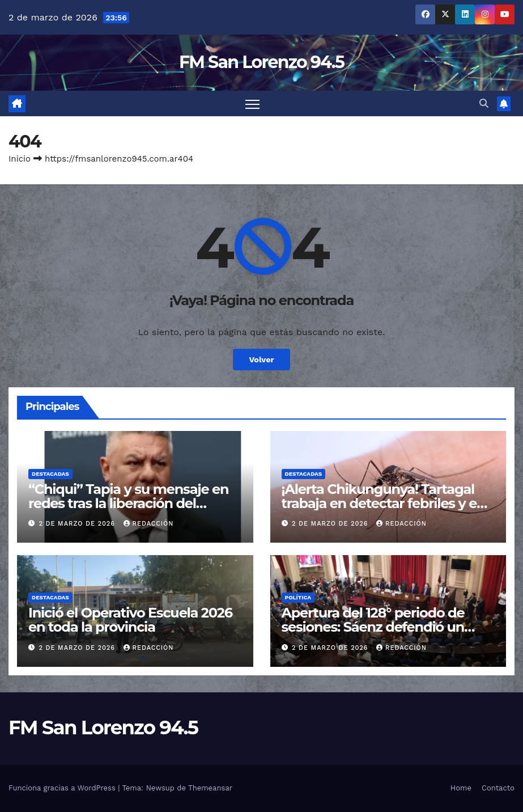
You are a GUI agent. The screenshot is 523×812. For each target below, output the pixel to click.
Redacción (149, 524)
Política (298, 597)
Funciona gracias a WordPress (63, 788)
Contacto (498, 788)
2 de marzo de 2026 (78, 524)
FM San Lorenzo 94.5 (261, 62)
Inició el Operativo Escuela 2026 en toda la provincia (130, 620)
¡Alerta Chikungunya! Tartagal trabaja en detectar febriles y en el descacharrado (384, 503)
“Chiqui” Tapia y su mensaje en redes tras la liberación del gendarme (128, 503)
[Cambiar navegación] (252, 103)
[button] (484, 103)
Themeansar (210, 788)
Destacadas (50, 474)
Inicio (20, 159)
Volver (261, 360)
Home (461, 788)
